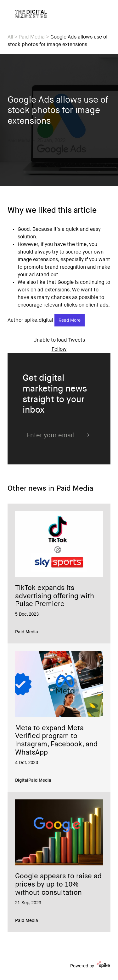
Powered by (90, 966)
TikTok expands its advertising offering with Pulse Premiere (55, 597)
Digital (22, 781)
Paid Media (32, 37)
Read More (70, 321)
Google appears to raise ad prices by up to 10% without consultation (58, 885)
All (10, 37)
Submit (87, 435)
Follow (59, 350)
